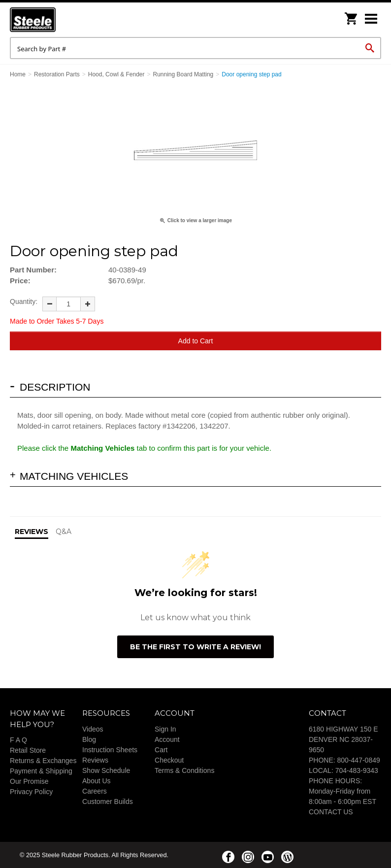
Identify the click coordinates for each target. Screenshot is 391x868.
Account (167, 739)
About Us (97, 781)
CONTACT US (331, 812)
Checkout (169, 760)
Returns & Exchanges (43, 761)
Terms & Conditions (184, 770)
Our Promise (29, 781)
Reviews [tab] (32, 532)
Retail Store (28, 750)
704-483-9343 (357, 770)
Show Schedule (106, 770)
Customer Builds (108, 801)
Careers (95, 791)
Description (55, 387)
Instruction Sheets (110, 750)
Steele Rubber (59, 20)
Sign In (165, 729)
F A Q (18, 740)
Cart (161, 750)
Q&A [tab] (64, 532)
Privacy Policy (31, 792)
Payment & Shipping (41, 771)
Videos (93, 729)
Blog (89, 739)
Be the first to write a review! (195, 647)
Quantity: (24, 301)
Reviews (95, 760)
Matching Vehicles (74, 476)
